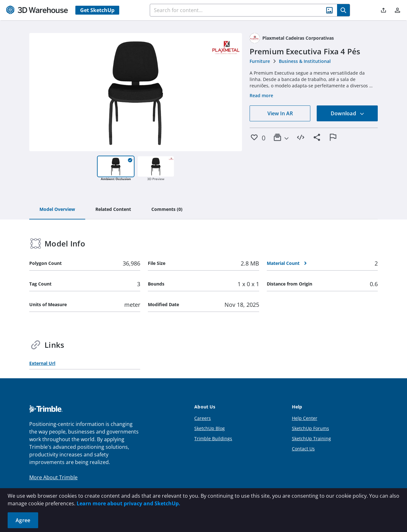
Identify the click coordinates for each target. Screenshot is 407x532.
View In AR (280, 113)
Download (348, 113)
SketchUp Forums (310, 428)
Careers (203, 418)
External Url (42, 363)
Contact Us (303, 449)
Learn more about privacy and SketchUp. (128, 503)
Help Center (305, 418)
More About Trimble (53, 477)
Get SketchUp (97, 10)
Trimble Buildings (213, 438)
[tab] (57, 210)
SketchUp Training (311, 438)
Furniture (260, 61)
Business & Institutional (305, 61)
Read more (261, 95)
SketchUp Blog (210, 428)
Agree (23, 520)
